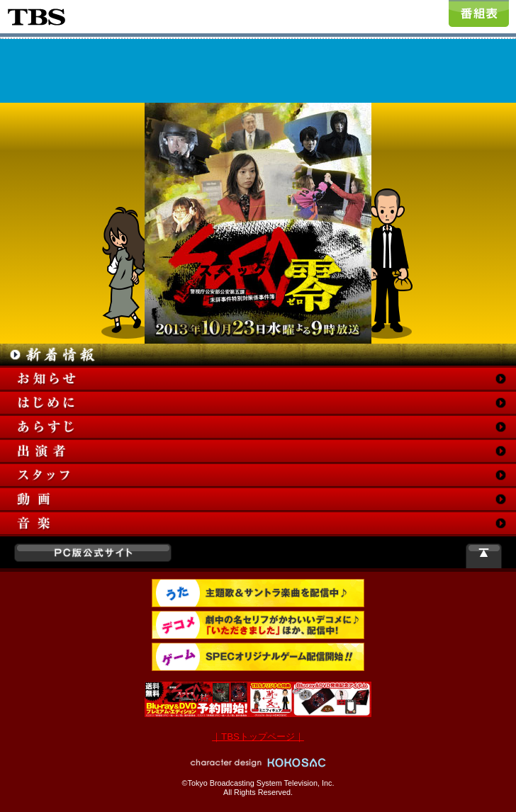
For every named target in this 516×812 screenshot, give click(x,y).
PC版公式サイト (93, 553)
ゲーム (258, 657)
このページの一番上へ (484, 556)
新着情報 (258, 355)
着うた (258, 593)
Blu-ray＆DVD (258, 699)
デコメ (258, 625)
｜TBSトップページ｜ (258, 737)
